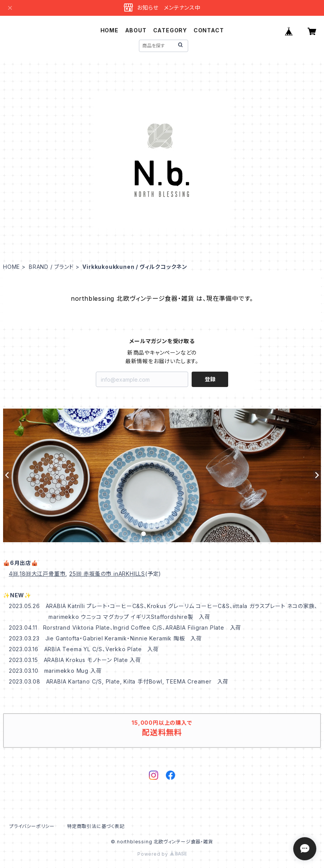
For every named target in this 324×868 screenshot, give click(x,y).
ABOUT (136, 30)
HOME (109, 30)
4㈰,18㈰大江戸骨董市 (37, 574)
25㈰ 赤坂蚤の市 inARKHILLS (107, 574)
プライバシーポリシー (32, 826)
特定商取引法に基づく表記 (96, 826)
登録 (210, 379)
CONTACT (209, 30)
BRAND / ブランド (51, 267)
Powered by (162, 854)
